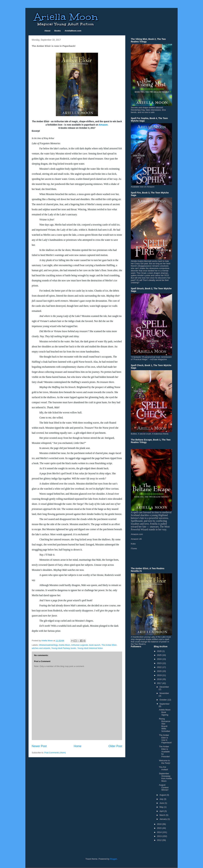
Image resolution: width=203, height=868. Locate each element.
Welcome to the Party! (165, 762)
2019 (160, 675)
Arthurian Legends (80, 645)
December (164, 687)
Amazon (103, 125)
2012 (160, 840)
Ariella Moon (64, 645)
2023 (160, 663)
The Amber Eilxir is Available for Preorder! (164, 751)
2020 (160, 671)
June (162, 803)
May (162, 807)
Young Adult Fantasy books (64, 648)
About (47, 31)
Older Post (115, 746)
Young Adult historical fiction (90, 648)
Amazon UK (136, 539)
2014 (160, 832)
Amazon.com (137, 534)
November (164, 693)
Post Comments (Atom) (55, 753)
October (164, 700)
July (162, 799)
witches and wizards (41, 648)
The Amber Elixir (109, 645)
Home (78, 746)
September (165, 704)
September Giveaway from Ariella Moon (165, 777)
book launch (95, 645)
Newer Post (39, 746)
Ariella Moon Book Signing (165, 712)
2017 (160, 683)
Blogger (114, 859)
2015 (160, 828)
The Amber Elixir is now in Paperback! (165, 739)
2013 (160, 836)
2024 (160, 659)
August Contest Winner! (164, 787)
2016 (160, 824)
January (164, 819)
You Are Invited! (163, 768)
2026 (160, 651)
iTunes (134, 548)
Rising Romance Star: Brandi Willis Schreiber (165, 725)
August (163, 795)
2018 (160, 679)
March (163, 815)
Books (58, 31)
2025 (160, 655)
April (162, 811)
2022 (160, 667)
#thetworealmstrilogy (48, 645)
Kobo (133, 544)
